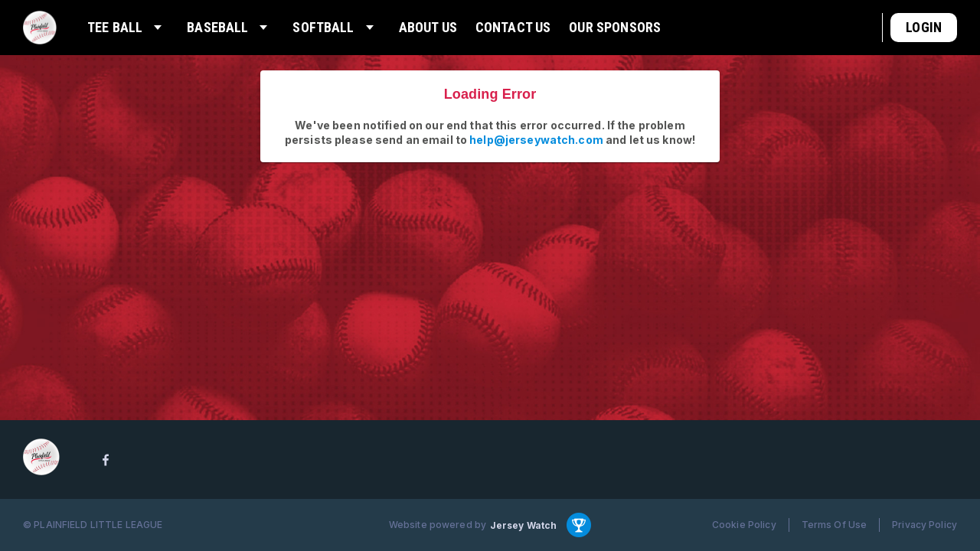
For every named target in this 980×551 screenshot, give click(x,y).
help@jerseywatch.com (536, 140)
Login (924, 27)
